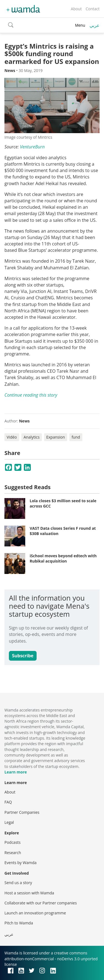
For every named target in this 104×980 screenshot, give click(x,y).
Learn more (16, 772)
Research (13, 853)
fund (76, 437)
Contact (93, 9)
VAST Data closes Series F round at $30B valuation (63, 531)
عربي (95, 25)
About (76, 9)
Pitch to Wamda (19, 923)
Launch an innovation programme (35, 913)
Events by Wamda (21, 863)
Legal (9, 822)
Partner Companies (22, 812)
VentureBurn (32, 147)
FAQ (8, 802)
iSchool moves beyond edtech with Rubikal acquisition (63, 559)
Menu (80, 25)
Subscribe (23, 656)
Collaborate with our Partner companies (41, 903)
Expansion (56, 437)
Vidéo (12, 437)
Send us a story (18, 883)
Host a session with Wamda (29, 893)
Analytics (32, 437)
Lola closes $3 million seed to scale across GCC (63, 503)
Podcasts (12, 842)
